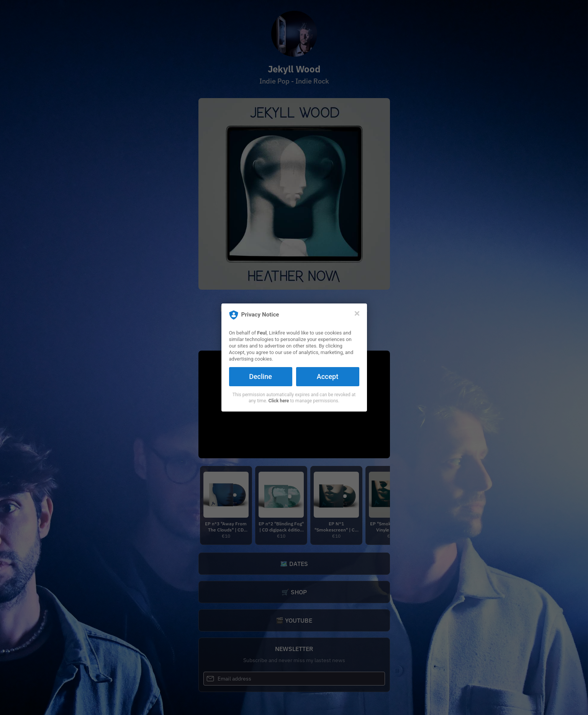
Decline (260, 376)
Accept (328, 376)
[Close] (357, 313)
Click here (279, 401)
